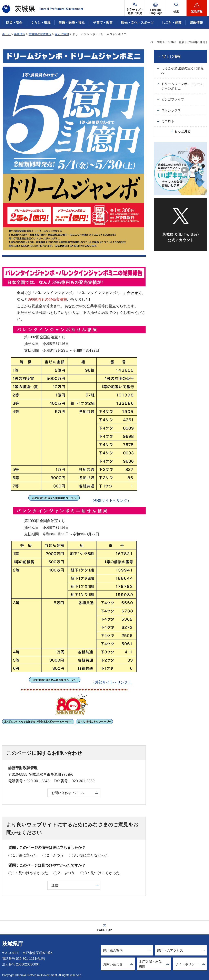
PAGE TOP (104, 930)
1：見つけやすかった (30, 873)
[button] (156, 8)
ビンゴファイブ (173, 99)
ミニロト (168, 121)
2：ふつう (55, 855)
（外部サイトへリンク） (73, 500)
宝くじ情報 (62, 34)
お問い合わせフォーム (68, 793)
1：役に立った (25, 855)
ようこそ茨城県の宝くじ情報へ (182, 71)
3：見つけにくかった (102, 873)
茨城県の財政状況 (40, 34)
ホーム (6, 34)
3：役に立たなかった (91, 855)
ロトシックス (171, 110)
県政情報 (20, 34)
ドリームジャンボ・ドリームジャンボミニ (182, 86)
